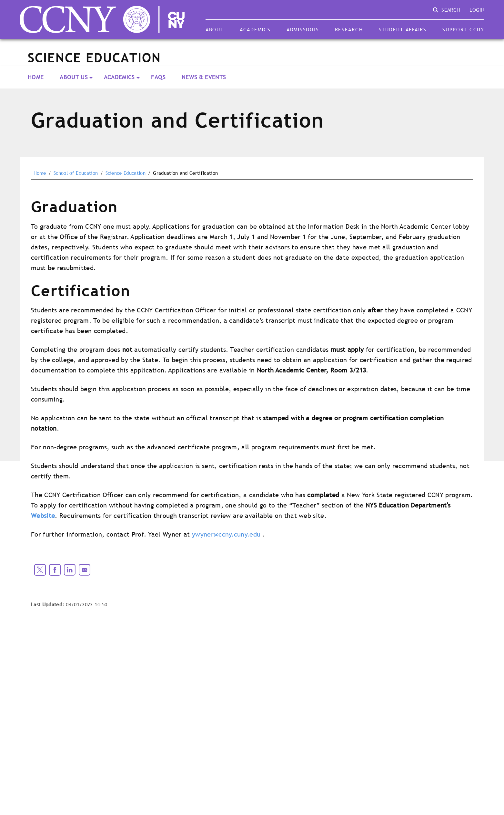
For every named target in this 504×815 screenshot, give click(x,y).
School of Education (76, 173)
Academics (255, 29)
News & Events (204, 77)
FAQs (158, 77)
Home (36, 77)
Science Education (126, 173)
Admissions (303, 29)
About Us (74, 77)
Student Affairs (403, 29)
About (215, 29)
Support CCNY (463, 29)
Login (477, 10)
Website (43, 516)
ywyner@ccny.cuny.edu (226, 534)
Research (349, 29)
